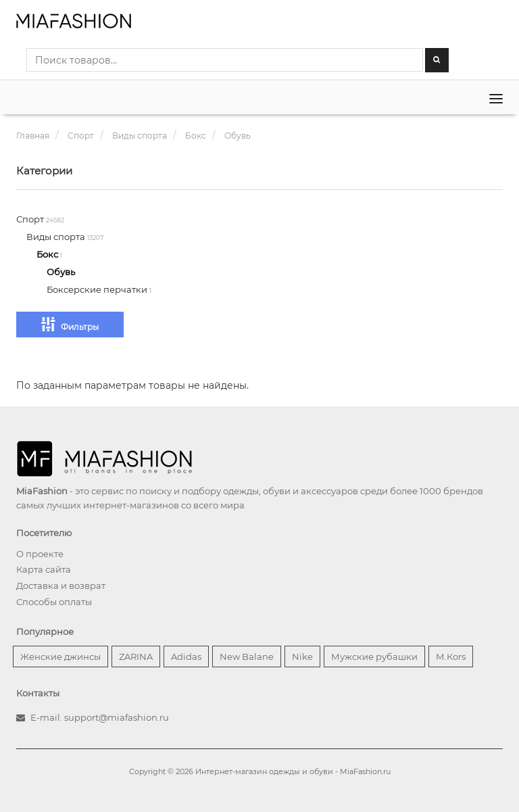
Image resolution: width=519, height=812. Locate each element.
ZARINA (136, 656)
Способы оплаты (54, 602)
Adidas (186, 656)
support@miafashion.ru (117, 717)
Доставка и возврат (61, 586)
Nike (302, 656)
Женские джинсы (60, 656)
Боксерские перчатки (98, 289)
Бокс (48, 254)
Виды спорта (57, 237)
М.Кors (451, 656)
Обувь (61, 272)
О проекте (40, 554)
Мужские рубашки (374, 656)
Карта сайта (44, 569)
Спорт (31, 219)
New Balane (247, 656)
